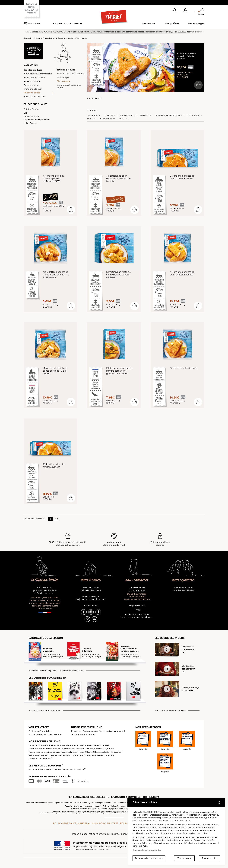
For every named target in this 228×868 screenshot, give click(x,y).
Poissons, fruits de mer (44, 38)
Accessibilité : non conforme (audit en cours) (83, 806)
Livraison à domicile (114, 731)
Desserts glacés (102, 752)
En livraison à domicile (39, 731)
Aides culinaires (70, 752)
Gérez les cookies (119, 803)
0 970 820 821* (137, 591)
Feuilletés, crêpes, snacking (88, 745)
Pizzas (106, 745)
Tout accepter (210, 858)
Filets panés (81, 38)
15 (50, 519)
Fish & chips (63, 77)
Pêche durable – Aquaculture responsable (37, 118)
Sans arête (106, 119)
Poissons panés (65, 38)
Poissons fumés (32, 85)
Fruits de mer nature (34, 77)
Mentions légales (86, 803)
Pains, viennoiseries (38, 755)
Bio (25, 113)
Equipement (127, 115)
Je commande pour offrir (83, 734)
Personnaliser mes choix (149, 858)
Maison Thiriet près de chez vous (91, 589)
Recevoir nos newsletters (71, 671)
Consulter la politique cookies (147, 850)
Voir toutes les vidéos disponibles (170, 711)
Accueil (27, 38)
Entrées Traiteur (66, 745)
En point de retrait (37, 734)
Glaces (89, 752)
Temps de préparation (168, 115)
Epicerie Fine (77, 755)
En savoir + (83, 781)
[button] (185, 11)
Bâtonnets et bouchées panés (69, 86)
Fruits (82, 752)
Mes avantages (196, 23)
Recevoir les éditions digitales (42, 671)
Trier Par (92, 115)
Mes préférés (172, 23)
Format (144, 115)
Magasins (76, 731)
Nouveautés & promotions (38, 74)
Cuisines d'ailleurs (37, 749)
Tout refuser (184, 858)
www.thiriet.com (182, 812)
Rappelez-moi (137, 606)
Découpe (192, 115)
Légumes (108, 749)
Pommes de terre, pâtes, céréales (44, 752)
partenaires (202, 812)
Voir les (109, 115)
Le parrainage (55, 734)
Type (122, 119)
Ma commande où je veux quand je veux (91, 598)
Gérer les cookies (209, 837)
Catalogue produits (103, 803)
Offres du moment (38, 745)
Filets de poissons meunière (71, 73)
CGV (76, 803)
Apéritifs (52, 745)
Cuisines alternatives (59, 755)
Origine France (31, 109)
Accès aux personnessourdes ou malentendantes (137, 616)
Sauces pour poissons (35, 96)
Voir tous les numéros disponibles (44, 711)
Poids (90, 119)
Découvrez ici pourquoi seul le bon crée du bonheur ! (45, 590)
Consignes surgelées (92, 731)
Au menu (33, 770)
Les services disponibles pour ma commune (54, 803)
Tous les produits (33, 70)
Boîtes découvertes (94, 755)
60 (57, 519)
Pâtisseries (116, 752)
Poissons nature (32, 81)
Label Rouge (30, 123)
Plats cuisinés (54, 749)
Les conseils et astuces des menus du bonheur (63, 770)
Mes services (149, 23)
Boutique (109, 755)
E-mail (137, 610)
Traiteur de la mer (33, 89)
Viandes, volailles (94, 749)
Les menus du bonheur (67, 24)
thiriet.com (30, 803)
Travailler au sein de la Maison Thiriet (183, 589)
